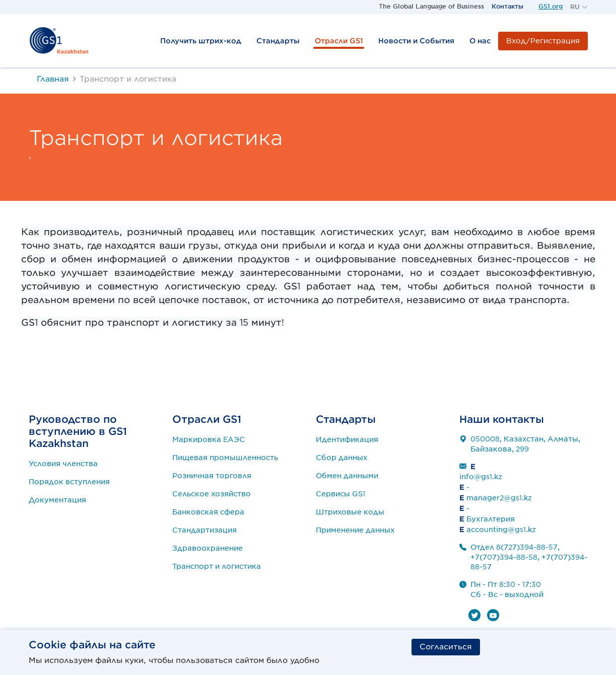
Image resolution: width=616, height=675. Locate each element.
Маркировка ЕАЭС (209, 439)
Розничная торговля (212, 476)
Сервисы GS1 (340, 494)
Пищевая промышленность (225, 458)
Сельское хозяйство (212, 494)
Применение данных (355, 530)
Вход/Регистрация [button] (543, 41)
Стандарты (278, 41)
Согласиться (446, 647)
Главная (53, 79)
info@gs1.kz (481, 477)
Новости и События (416, 41)
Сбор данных (342, 458)
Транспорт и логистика (217, 566)
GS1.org (551, 6)
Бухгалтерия (491, 519)
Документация (57, 500)
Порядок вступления (69, 482)
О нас (480, 41)
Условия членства (63, 464)
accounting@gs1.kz (501, 530)
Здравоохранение (208, 548)
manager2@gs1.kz (499, 498)
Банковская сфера (208, 512)
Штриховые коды (350, 512)
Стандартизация (204, 530)
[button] (579, 7)
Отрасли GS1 (339, 41)
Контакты (507, 6)
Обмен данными (347, 476)
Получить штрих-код (201, 41)
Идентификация (347, 439)
